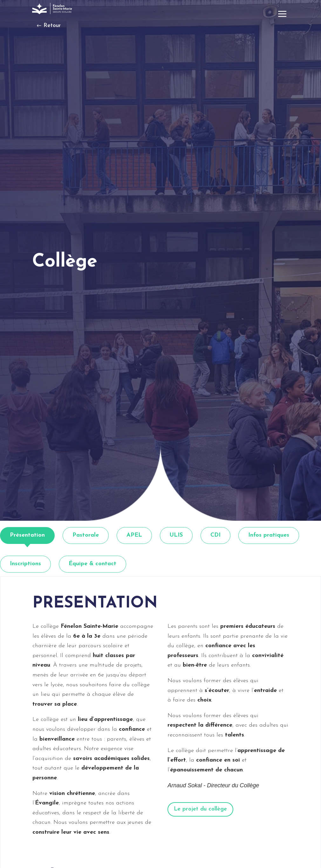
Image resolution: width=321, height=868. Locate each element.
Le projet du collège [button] (200, 809)
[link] (53, 9)
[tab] (27, 536)
